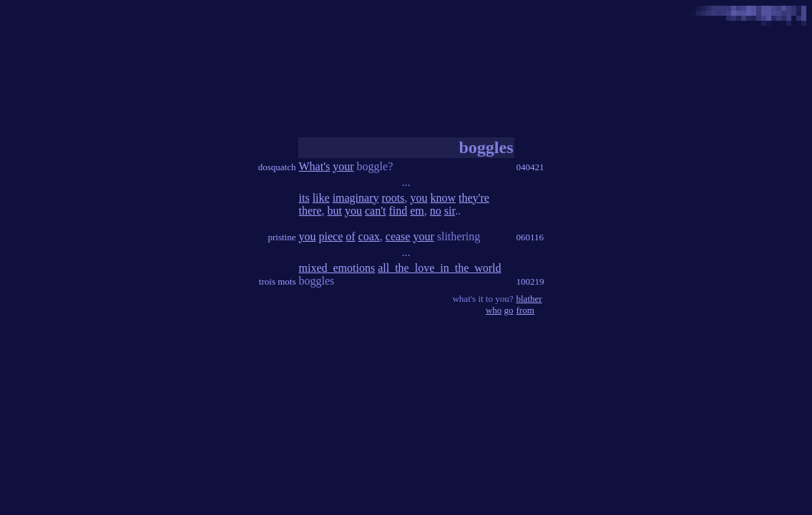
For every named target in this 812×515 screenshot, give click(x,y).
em (417, 211)
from (525, 310)
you (419, 198)
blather (529, 299)
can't (376, 211)
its (304, 198)
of (350, 236)
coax (369, 236)
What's (315, 166)
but (334, 211)
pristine (282, 237)
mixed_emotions (337, 268)
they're (474, 198)
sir (450, 211)
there (310, 211)
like (321, 198)
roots (393, 198)
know (444, 198)
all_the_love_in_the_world (439, 268)
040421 (530, 167)
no (436, 211)
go (509, 310)
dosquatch (277, 167)
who (494, 310)
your (343, 166)
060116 (530, 237)
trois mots (278, 281)
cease (398, 236)
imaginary (356, 198)
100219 (530, 281)
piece (331, 236)
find (398, 211)
